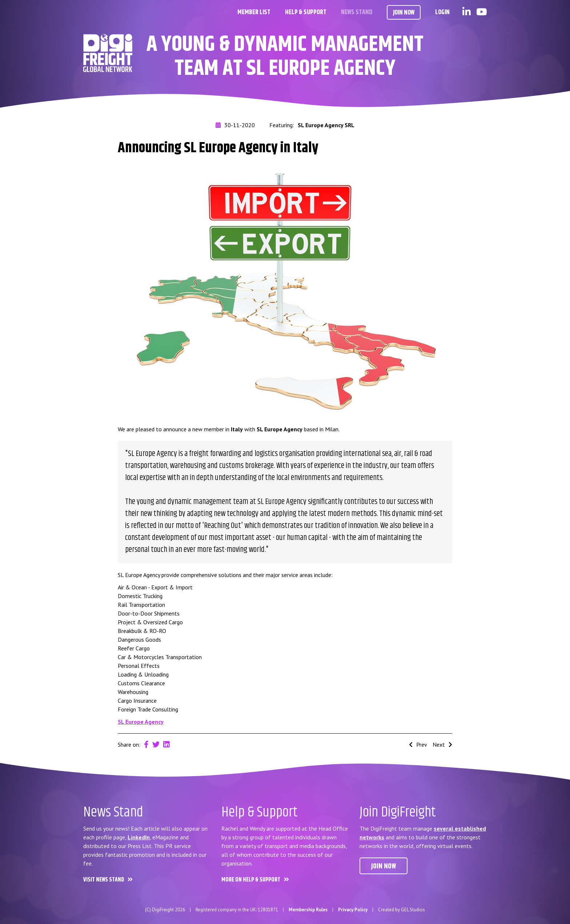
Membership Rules (308, 910)
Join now (384, 866)
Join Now (404, 13)
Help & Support (306, 12)
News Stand (357, 12)
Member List (254, 12)
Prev (418, 745)
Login (442, 12)
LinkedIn (139, 837)
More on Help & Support (251, 880)
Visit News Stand (104, 880)
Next (442, 745)
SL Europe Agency (141, 722)
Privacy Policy (353, 910)
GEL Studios (413, 910)
